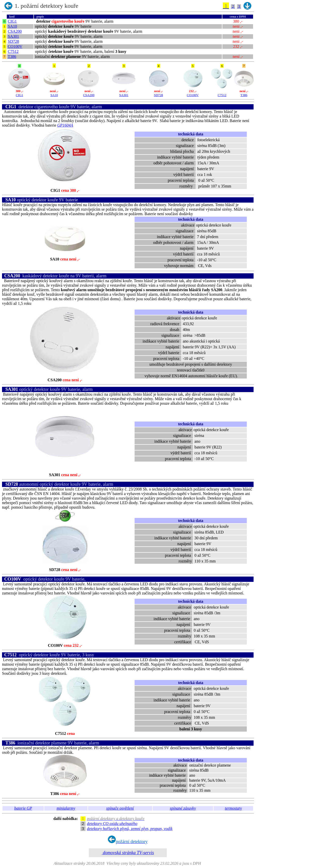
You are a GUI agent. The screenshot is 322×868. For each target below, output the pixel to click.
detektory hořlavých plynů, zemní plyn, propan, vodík (130, 829)
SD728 (13, 41)
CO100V (15, 46)
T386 (12, 56)
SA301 (13, 36)
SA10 (12, 26)
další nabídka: (67, 819)
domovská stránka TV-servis (128, 853)
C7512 (13, 51)
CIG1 (12, 21)
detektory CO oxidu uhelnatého (112, 824)
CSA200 (15, 31)
